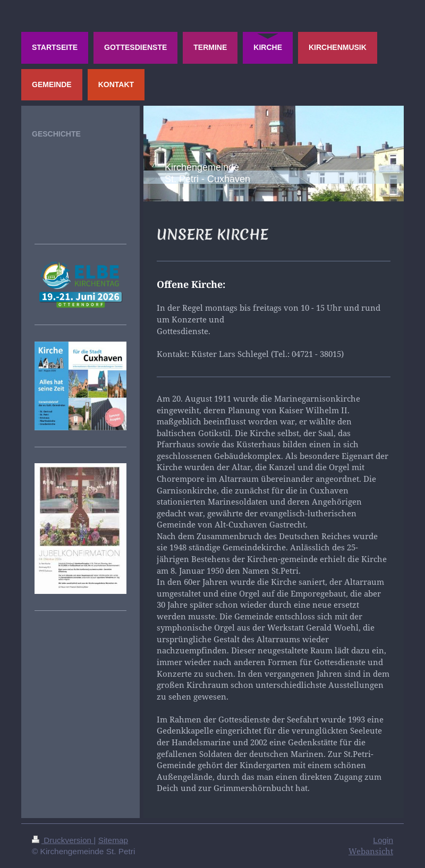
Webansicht (371, 851)
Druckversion (63, 840)
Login (383, 840)
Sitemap (113, 840)
